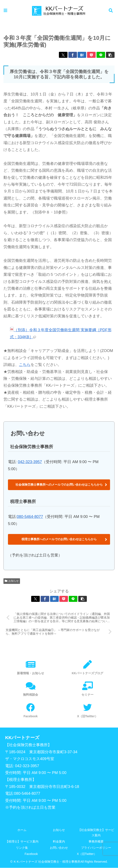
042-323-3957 (30, 462)
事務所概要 (96, 842)
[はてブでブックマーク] (82, 55)
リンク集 (22, 848)
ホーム (22, 830)
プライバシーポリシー (96, 848)
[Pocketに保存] (91, 55)
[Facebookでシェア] (73, 55)
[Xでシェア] (63, 55)
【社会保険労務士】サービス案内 (96, 833)
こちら (25, 365)
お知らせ (12, 581)
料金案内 (59, 842)
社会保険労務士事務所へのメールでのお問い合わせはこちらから (59, 485)
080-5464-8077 (30, 517)
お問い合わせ (59, 848)
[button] (110, 55)
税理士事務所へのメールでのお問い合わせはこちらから (59, 539)
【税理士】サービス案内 (22, 842)
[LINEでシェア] (101, 55)
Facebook (31, 854)
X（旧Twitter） (87, 854)
